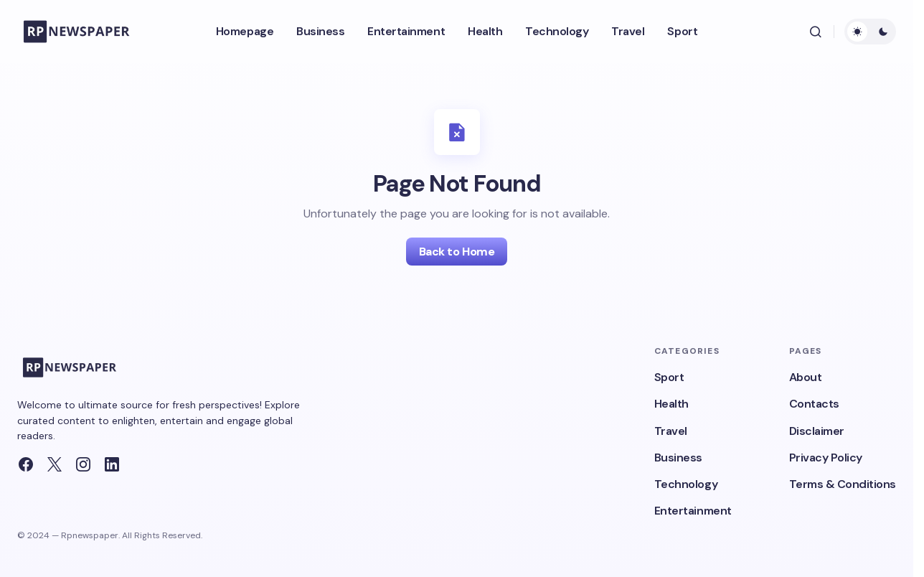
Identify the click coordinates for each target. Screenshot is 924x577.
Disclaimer (817, 431)
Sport (669, 377)
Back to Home (457, 252)
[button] (816, 32)
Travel (671, 431)
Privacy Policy (826, 458)
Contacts (814, 404)
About (806, 377)
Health (671, 404)
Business (678, 458)
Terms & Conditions (843, 484)
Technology (686, 484)
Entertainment (693, 511)
